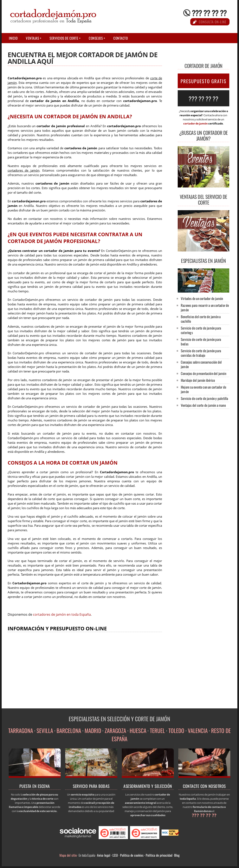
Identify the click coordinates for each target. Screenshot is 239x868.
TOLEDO (176, 730)
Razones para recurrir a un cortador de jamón (205, 308)
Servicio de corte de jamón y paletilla (205, 398)
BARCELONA (69, 730)
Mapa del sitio (68, 855)
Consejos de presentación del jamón (204, 373)
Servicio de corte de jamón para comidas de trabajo (201, 353)
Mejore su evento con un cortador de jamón (204, 389)
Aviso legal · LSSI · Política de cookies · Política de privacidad (135, 855)
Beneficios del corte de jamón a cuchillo (201, 319)
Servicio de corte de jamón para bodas (201, 342)
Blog (177, 855)
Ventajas (32, 38)
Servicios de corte (64, 38)
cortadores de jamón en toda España (62, 614)
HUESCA (138, 730)
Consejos (96, 38)
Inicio (13, 38)
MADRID (93, 730)
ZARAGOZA (115, 730)
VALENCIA (198, 730)
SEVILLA (45, 730)
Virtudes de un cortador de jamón (202, 298)
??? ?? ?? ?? (209, 13)
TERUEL (157, 730)
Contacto (121, 38)
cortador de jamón (196, 123)
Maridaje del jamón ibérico (198, 380)
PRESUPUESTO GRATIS (204, 81)
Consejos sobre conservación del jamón (201, 364)
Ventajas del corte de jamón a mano (203, 405)
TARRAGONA (21, 730)
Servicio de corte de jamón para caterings (201, 330)
